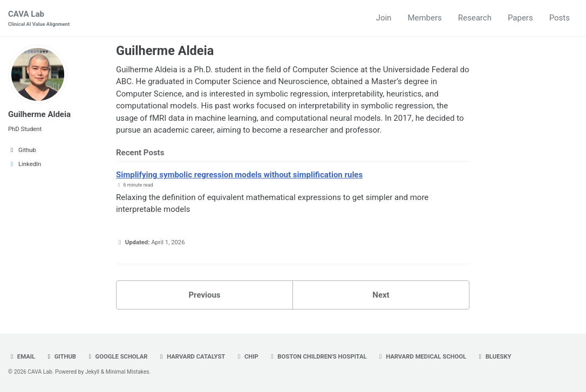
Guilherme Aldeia (39, 114)
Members (424, 18)
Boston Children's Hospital (317, 357)
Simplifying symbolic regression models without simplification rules (239, 175)
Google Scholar (117, 357)
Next (381, 295)
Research (475, 18)
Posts (560, 18)
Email (22, 357)
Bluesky (494, 357)
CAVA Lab (39, 19)
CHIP (247, 357)
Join (384, 18)
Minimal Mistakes (128, 372)
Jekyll (92, 372)
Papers (520, 18)
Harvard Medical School (421, 357)
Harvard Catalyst (191, 357)
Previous (204, 295)
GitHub (61, 357)
